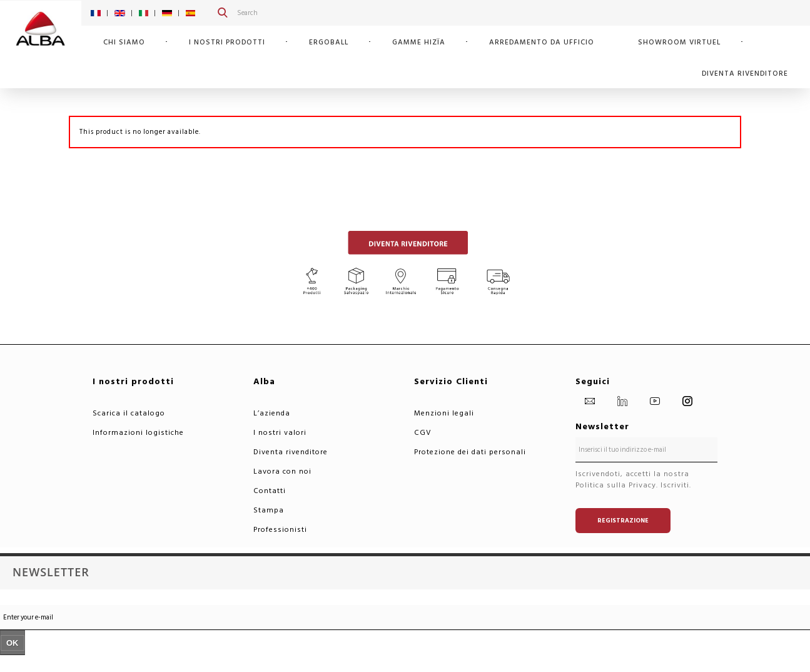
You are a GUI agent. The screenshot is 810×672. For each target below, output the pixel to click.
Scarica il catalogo (129, 413)
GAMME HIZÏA (419, 42)
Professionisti (280, 530)
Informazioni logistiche (138, 433)
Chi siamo (124, 42)
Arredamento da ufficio (542, 42)
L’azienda (272, 413)
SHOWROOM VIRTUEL (679, 42)
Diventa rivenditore (745, 74)
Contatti (270, 491)
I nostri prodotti (227, 42)
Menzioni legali (444, 413)
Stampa (269, 510)
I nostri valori (280, 433)
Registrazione (623, 521)
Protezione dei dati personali (470, 452)
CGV (423, 433)
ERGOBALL (329, 42)
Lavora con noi (282, 471)
